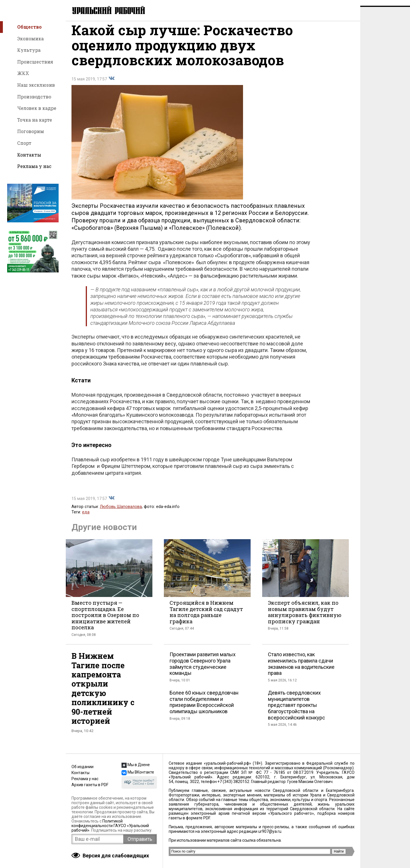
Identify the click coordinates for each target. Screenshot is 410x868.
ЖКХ (23, 73)
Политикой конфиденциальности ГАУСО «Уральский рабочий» (110, 826)
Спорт (24, 143)
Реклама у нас (34, 166)
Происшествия (35, 62)
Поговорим (31, 131)
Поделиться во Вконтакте (112, 84)
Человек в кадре (37, 108)
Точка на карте (35, 120)
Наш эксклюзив (36, 85)
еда (86, 518)
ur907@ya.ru (270, 831)
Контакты (29, 155)
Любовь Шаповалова (121, 512)
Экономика (30, 38)
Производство (34, 97)
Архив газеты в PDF (90, 785)
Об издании (82, 767)
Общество (29, 27)
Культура (29, 50)
